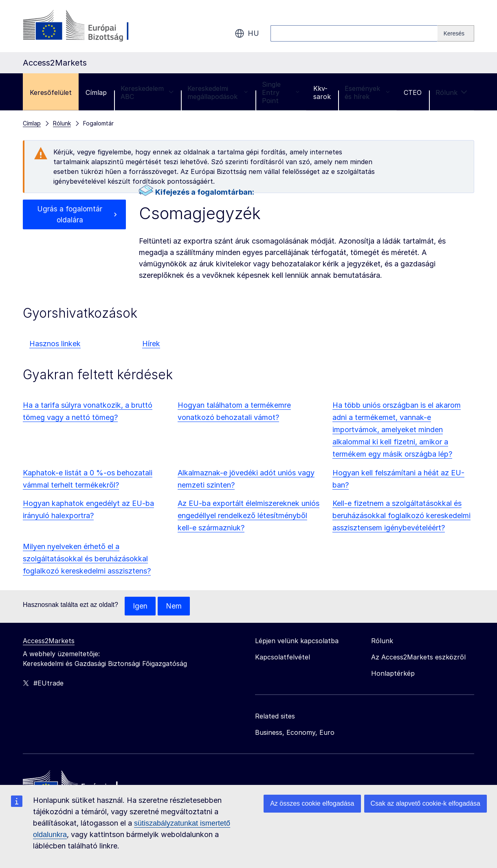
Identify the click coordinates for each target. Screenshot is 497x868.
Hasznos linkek (55, 344)
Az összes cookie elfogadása (312, 803)
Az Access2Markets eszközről (418, 657)
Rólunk (451, 92)
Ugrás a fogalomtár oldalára (70, 215)
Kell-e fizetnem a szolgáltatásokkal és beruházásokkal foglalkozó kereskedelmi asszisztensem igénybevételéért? (401, 515)
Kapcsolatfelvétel (283, 657)
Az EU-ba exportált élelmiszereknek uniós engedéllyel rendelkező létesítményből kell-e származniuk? (248, 515)
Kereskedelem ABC (147, 92)
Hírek (151, 344)
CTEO (413, 92)
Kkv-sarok (322, 92)
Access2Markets (49, 641)
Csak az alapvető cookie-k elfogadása (426, 803)
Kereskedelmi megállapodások (218, 92)
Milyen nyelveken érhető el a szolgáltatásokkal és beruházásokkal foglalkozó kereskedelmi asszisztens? (87, 559)
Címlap (96, 92)
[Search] (456, 33)
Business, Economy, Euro (295, 733)
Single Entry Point (281, 92)
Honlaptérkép (393, 674)
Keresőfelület (51, 92)
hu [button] (247, 33)
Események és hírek (367, 92)
